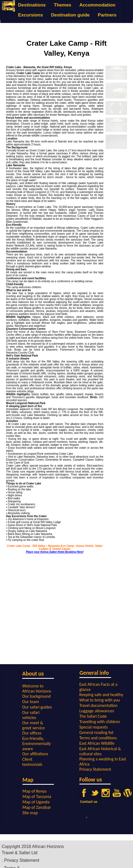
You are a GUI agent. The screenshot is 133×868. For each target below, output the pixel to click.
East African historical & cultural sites (100, 751)
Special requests (94, 727)
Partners (107, 15)
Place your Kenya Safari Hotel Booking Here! (55, 552)
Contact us (89, 802)
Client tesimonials (32, 762)
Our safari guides (37, 707)
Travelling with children (100, 722)
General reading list (96, 732)
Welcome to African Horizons (37, 689)
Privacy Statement (95, 769)
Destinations (32, 5)
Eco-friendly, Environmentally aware (36, 744)
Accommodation (97, 5)
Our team (31, 702)
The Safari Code (93, 716)
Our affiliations (35, 754)
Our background (36, 696)
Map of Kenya (35, 791)
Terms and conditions (98, 738)
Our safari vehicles (31, 715)
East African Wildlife (97, 743)
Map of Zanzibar (37, 807)
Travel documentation (98, 705)
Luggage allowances (97, 711)
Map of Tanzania (37, 797)
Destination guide (70, 15)
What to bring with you (100, 700)
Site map (30, 813)
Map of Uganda (36, 802)
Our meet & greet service (33, 725)
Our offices (32, 733)
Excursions (31, 15)
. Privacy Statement (20, 860)
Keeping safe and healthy (101, 695)
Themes (63, 5)
